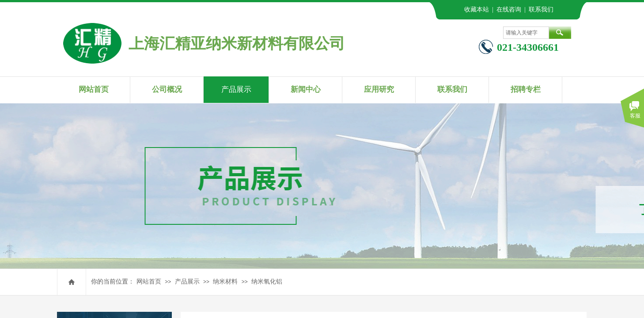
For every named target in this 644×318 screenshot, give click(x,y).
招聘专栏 (526, 89)
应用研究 (379, 89)
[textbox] (526, 33)
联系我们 (452, 89)
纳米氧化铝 (267, 282)
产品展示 (187, 282)
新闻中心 (306, 89)
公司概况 (167, 89)
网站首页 (149, 282)
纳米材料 (225, 282)
